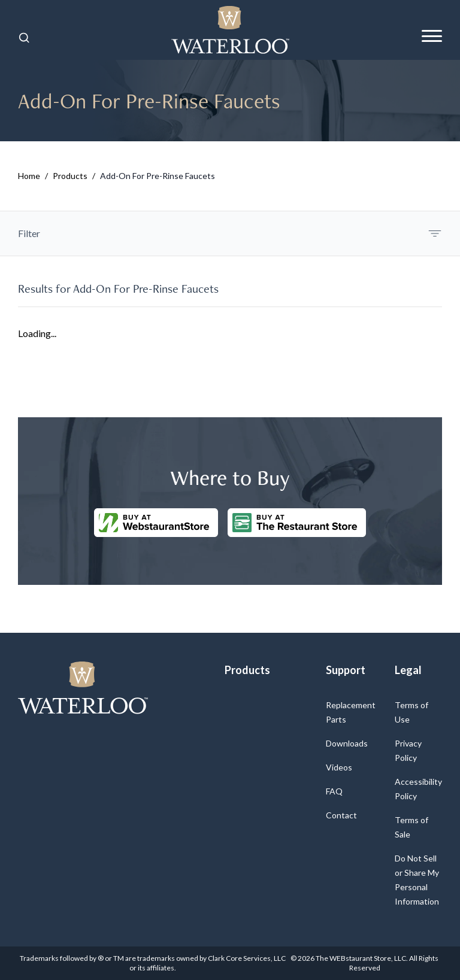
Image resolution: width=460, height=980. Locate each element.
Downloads (347, 743)
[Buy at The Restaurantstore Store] (297, 523)
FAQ (334, 791)
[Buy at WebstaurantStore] (156, 523)
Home (29, 176)
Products (70, 176)
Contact (341, 815)
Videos (339, 767)
